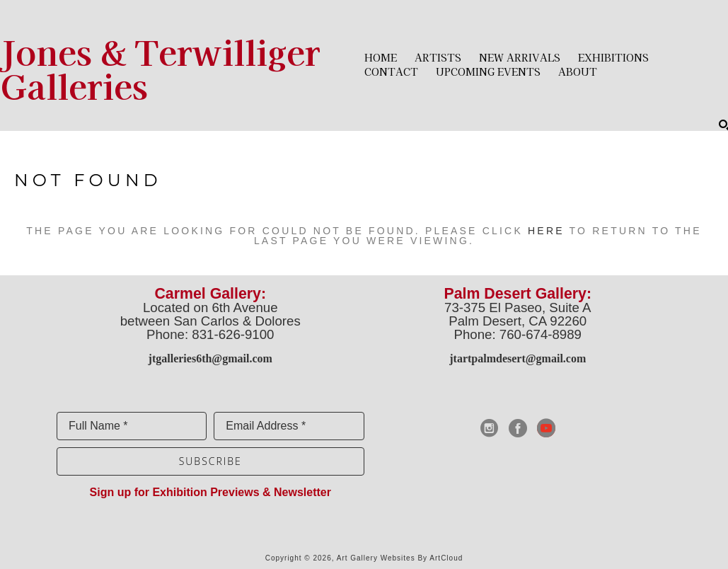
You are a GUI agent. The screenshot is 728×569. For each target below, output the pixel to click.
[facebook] (518, 428)
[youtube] (546, 428)
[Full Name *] (132, 426)
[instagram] (490, 428)
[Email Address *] (289, 426)
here (546, 231)
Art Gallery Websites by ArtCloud (400, 558)
